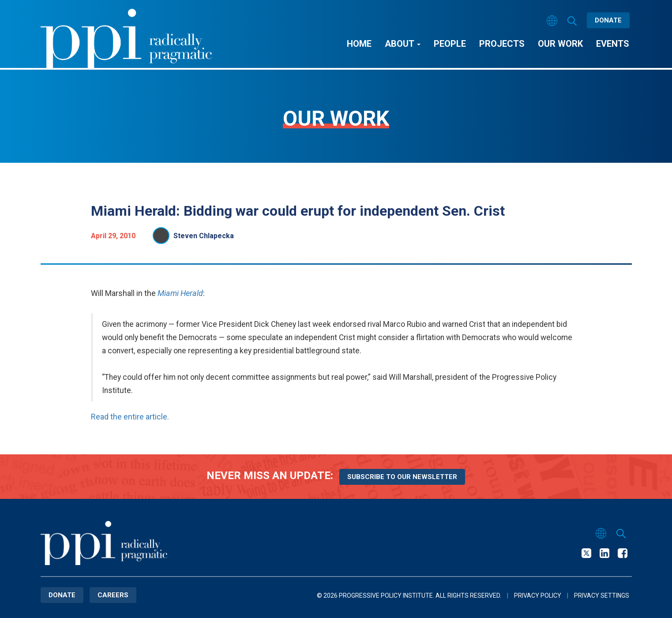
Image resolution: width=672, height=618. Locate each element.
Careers (113, 595)
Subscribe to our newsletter (402, 477)
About (403, 44)
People (450, 44)
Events (613, 44)
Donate (608, 20)
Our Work (560, 44)
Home (359, 44)
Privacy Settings (602, 596)
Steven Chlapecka (204, 236)
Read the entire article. (130, 417)
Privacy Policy (538, 596)
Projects (502, 44)
